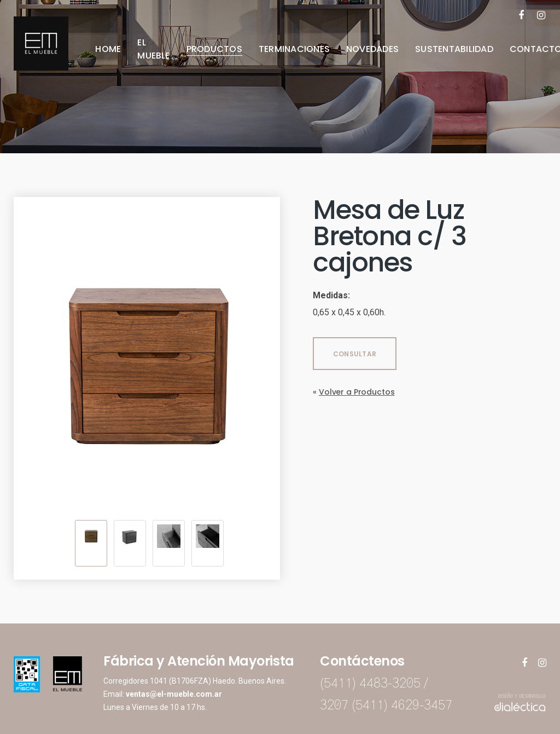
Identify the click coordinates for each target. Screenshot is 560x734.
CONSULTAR (355, 354)
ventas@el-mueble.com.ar (174, 694)
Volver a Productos (357, 392)
